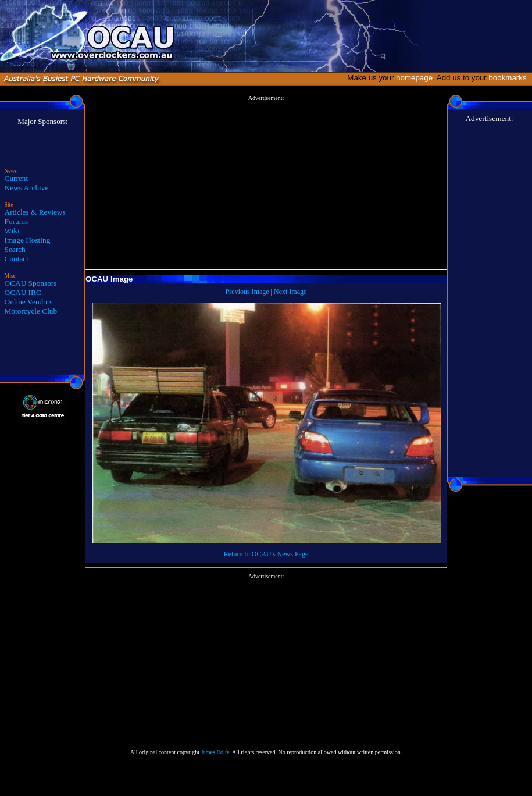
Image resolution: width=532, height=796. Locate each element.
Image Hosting (28, 240)
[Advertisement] (266, 183)
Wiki (12, 231)
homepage (414, 78)
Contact (17, 259)
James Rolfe (215, 752)
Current (17, 178)
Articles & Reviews (35, 212)
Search (15, 249)
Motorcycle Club (31, 311)
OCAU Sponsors (31, 283)
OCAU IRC (23, 292)
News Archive (27, 188)
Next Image (290, 292)
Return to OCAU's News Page (266, 554)
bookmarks (510, 78)
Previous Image (247, 292)
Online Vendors (29, 302)
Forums (17, 221)
